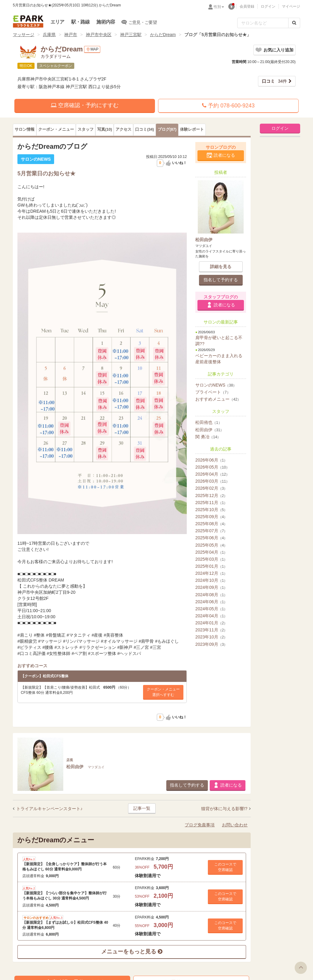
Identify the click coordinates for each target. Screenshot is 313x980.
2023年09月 (211, 644)
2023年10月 (211, 637)
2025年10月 (211, 510)
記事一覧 (142, 808)
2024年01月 (211, 623)
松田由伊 (210, 430)
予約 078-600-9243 (228, 106)
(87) (167, 129)
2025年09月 (211, 517)
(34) (144, 129)
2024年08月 (211, 595)
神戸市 (71, 35)
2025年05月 (211, 545)
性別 (219, 7)
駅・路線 (81, 22)
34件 (274, 81)
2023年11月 (211, 630)
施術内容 (106, 22)
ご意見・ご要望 (139, 22)
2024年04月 (211, 616)
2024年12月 (211, 573)
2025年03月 (211, 559)
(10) (105, 129)
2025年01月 (211, 566)
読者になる (224, 155)
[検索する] (294, 23)
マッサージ (24, 35)
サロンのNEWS (216, 385)
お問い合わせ (235, 825)
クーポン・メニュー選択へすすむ (163, 692)
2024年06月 (211, 602)
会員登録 (247, 6)
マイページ (291, 6)
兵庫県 (49, 35)
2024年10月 (211, 580)
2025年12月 (211, 496)
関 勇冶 (208, 437)
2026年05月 (212, 467)
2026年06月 (211, 460)
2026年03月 (212, 481)
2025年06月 (211, 538)
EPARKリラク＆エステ (28, 21)
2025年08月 (211, 524)
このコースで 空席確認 (225, 867)
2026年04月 (212, 474)
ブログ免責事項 (200, 825)
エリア (57, 22)
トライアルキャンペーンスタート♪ (49, 809)
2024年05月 (211, 609)
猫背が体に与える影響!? (225, 809)
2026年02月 (211, 488)
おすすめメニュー (218, 399)
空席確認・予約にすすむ (85, 105)
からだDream (163, 35)
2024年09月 (211, 587)
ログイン (268, 6)
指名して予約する (221, 280)
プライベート (213, 392)
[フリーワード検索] (263, 23)
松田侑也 (209, 422)
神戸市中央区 (99, 35)
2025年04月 (211, 552)
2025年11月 (211, 503)
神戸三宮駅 (131, 35)
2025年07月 (211, 531)
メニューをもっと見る (132, 952)
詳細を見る (221, 267)
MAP (92, 49)
